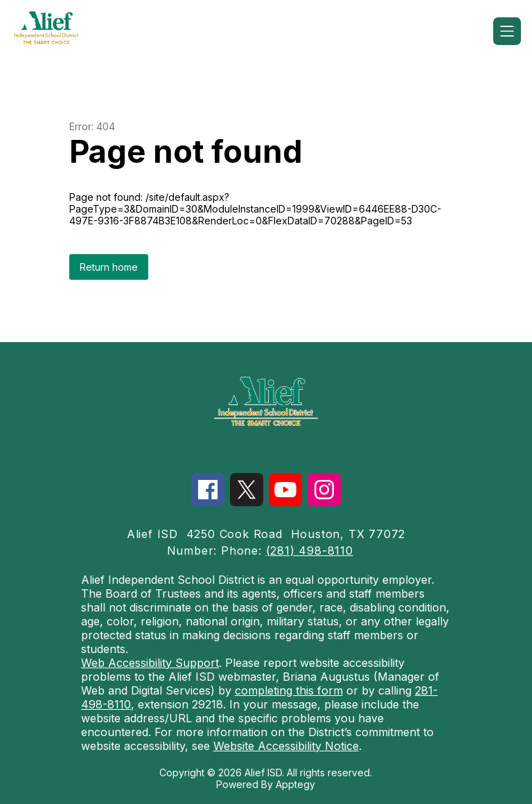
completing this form (289, 690)
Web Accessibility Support (150, 663)
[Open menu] (507, 31)
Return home (109, 267)
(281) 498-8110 (310, 551)
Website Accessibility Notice (286, 746)
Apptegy (295, 784)
